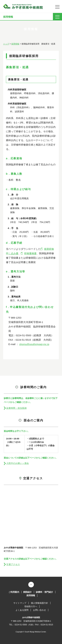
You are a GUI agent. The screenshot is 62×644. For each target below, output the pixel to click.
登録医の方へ (31, 606)
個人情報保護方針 (40, 603)
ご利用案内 (14, 592)
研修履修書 (30, 253)
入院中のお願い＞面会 (18, 463)
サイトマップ (20, 603)
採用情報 (15, 44)
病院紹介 (27, 592)
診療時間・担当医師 (16, 408)
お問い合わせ (40, 610)
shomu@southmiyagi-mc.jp (34, 344)
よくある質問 (22, 610)
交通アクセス (13, 564)
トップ (6, 44)
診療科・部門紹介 (44, 592)
